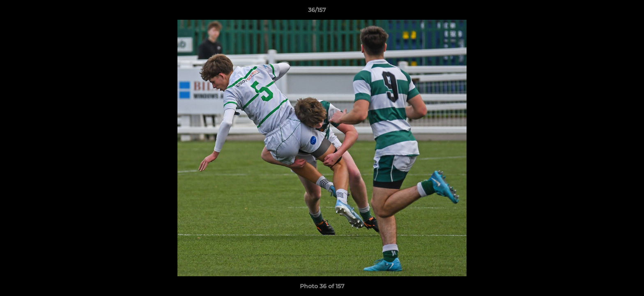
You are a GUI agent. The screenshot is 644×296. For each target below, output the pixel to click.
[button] (609, 12)
